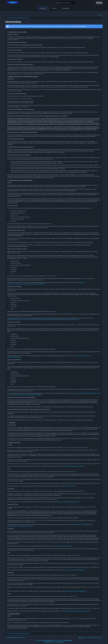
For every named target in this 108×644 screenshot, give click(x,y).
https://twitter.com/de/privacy (14, 357)
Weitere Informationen (80, 26)
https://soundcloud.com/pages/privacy (63, 546)
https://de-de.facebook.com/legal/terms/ (36, 284)
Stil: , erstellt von (54, 642)
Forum (54, 8)
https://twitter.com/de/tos (83, 356)
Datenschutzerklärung (12, 638)
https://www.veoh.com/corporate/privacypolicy (73, 570)
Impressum (22, 638)
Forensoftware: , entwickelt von (54, 641)
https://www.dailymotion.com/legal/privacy (76, 591)
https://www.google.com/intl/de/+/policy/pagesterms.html (42, 319)
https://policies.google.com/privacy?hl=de (68, 319)
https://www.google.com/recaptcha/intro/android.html (20, 526)
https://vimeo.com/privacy (69, 486)
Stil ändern (84, 638)
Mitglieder (65, 8)
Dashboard (43, 8)
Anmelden (99, 3)
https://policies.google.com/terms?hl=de (17, 319)
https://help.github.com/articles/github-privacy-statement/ (28, 395)
